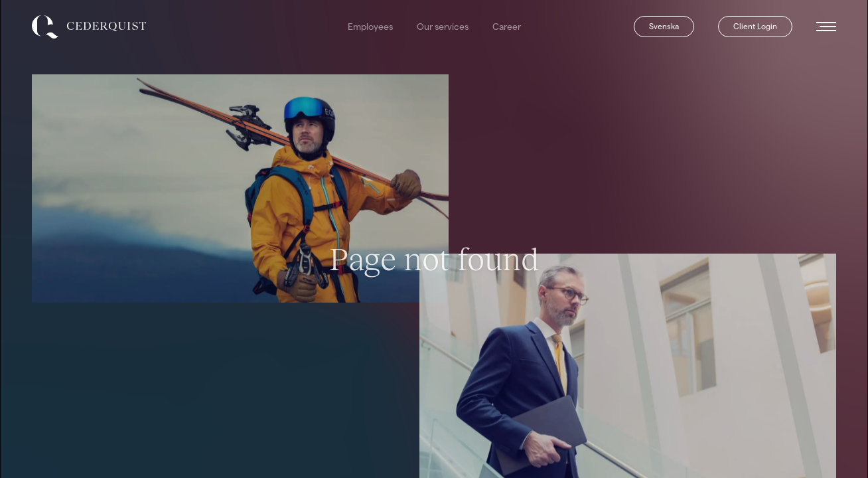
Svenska (664, 26)
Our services (443, 27)
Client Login (755, 26)
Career (507, 27)
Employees (370, 27)
